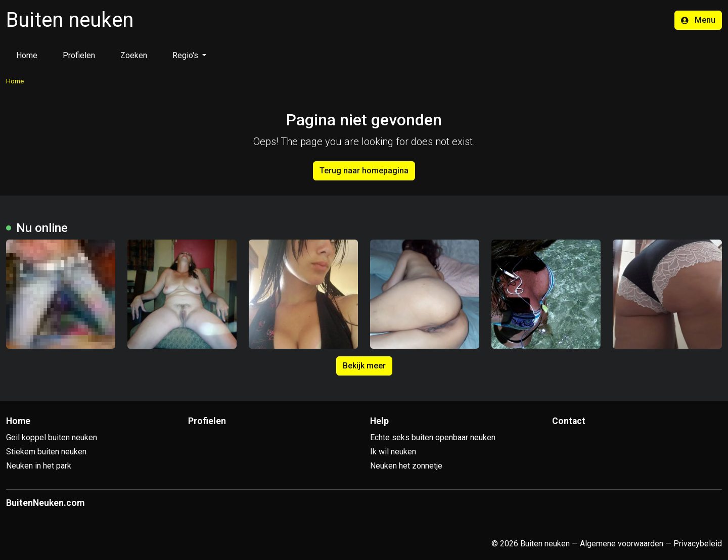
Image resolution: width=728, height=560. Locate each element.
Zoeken (134, 55)
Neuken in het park (39, 466)
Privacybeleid (698, 544)
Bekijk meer (364, 366)
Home (27, 55)
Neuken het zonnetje (406, 466)
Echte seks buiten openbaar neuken (433, 437)
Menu (698, 20)
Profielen (79, 55)
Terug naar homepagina (364, 171)
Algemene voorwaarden (622, 544)
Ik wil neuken (393, 452)
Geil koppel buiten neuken (52, 437)
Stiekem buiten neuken (46, 452)
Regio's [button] (186, 55)
